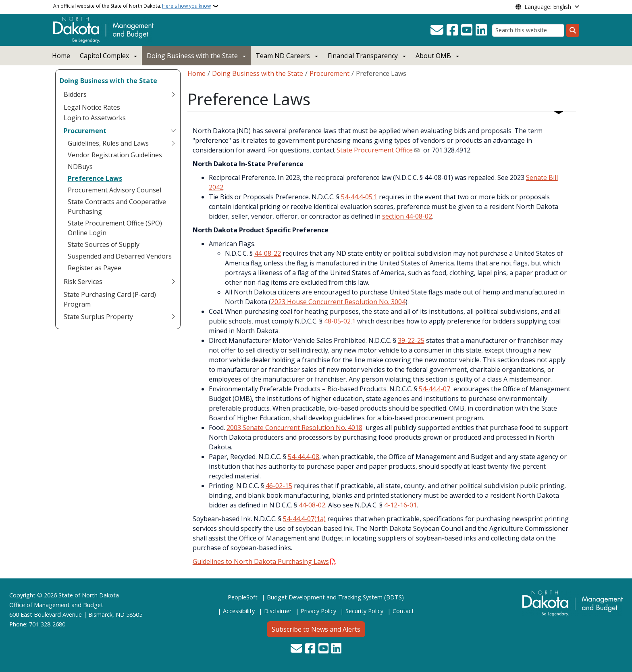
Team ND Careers (283, 56)
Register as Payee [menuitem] (95, 268)
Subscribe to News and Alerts (316, 629)
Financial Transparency (363, 56)
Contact (403, 611)
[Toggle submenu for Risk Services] (173, 282)
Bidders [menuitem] (75, 94)
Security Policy (364, 611)
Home (61, 56)
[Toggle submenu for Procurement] (173, 131)
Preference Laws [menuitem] (95, 178)
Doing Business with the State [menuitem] (108, 81)
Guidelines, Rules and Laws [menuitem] (108, 143)
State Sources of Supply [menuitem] (104, 244)
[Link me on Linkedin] (481, 30)
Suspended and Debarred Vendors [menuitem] (120, 256)
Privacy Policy (318, 611)
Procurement (330, 73)
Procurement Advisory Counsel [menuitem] (114, 190)
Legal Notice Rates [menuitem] (92, 107)
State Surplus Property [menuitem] (98, 317)
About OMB (433, 56)
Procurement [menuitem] (85, 131)
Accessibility (239, 611)
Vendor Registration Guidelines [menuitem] (115, 155)
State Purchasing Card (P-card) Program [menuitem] (110, 299)
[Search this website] (528, 30)
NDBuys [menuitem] (80, 167)
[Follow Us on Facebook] (452, 30)
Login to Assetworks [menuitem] (95, 118)
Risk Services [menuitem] (83, 282)
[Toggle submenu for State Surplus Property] (173, 317)
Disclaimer (278, 611)
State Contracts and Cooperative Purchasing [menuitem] (117, 207)
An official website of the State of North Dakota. (132, 6)
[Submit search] (573, 30)
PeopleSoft (243, 597)
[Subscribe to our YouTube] (467, 30)
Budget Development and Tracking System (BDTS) (335, 597)
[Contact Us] (437, 30)
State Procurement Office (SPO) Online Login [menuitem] (115, 228)
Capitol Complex (104, 56)
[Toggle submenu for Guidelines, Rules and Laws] (173, 143)
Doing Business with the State (192, 56)
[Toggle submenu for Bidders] (173, 94)
